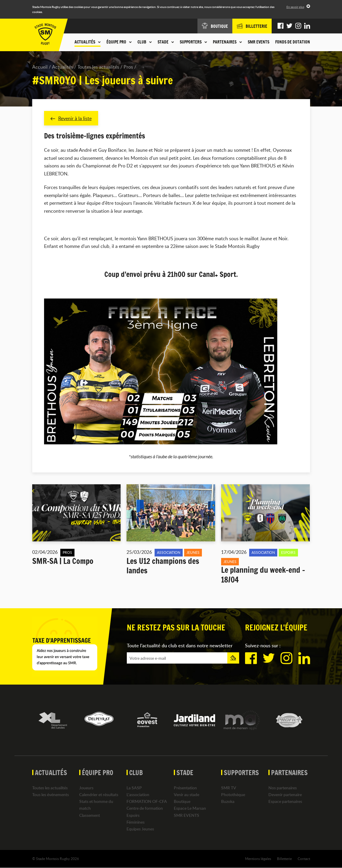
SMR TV (229, 788)
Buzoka (228, 802)
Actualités (63, 67)
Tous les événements (51, 795)
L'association (138, 795)
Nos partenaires (283, 788)
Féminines (136, 822)
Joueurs (86, 788)
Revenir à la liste (71, 118)
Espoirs (133, 815)
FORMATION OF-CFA (147, 802)
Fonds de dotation (293, 42)
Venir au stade (187, 795)
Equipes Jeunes (140, 829)
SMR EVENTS (258, 42)
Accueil (40, 67)
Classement (90, 815)
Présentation (185, 788)
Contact (304, 859)
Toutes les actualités (98, 67)
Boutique (182, 802)
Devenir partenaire (285, 795)
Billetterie (284, 859)
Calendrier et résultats (99, 795)
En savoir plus (295, 7)
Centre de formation (145, 808)
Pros (128, 67)
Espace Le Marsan (190, 808)
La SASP (134, 788)
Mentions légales (258, 859)
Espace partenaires (285, 802)
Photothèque (233, 795)
